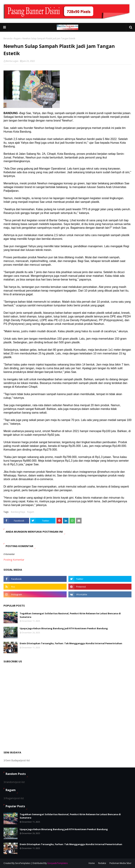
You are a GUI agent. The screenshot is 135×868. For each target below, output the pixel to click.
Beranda (8, 38)
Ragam (17, 38)
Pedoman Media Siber (120, 863)
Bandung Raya (18, 512)
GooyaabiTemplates (57, 863)
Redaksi (102, 863)
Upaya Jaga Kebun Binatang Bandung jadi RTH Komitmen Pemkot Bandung (64, 628)
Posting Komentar (14, 560)
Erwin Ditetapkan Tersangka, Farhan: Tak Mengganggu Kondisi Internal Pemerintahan (71, 643)
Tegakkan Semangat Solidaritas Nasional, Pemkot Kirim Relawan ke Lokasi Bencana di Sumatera (70, 615)
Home (92, 863)
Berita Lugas (12, 61)
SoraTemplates (23, 863)
